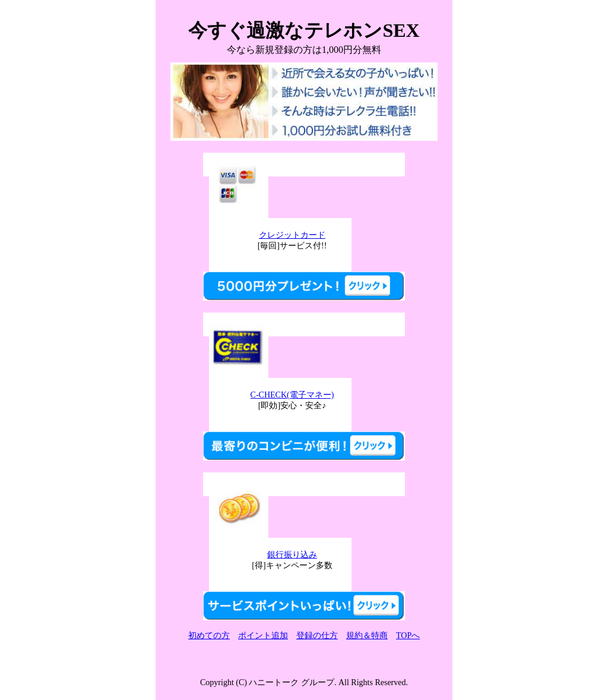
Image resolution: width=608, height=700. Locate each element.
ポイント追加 (263, 636)
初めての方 (209, 636)
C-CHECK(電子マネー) (292, 395)
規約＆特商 (367, 636)
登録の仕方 (317, 636)
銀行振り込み (292, 555)
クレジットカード (292, 235)
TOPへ (408, 636)
